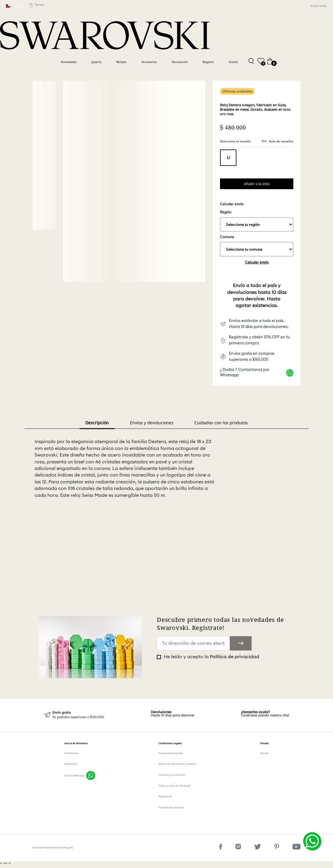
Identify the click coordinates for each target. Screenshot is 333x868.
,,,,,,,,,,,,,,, (257, 224)
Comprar (257, 184)
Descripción (97, 423)
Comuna (257, 245)
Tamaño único (228, 158)
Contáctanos (71, 753)
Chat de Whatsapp (75, 775)
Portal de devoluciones (172, 807)
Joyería (96, 62)
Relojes (121, 62)
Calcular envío (257, 262)
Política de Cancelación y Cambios (177, 764)
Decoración (180, 62)
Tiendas (37, 6)
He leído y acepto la (211, 657)
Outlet (233, 62)
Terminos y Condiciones (172, 775)
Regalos (208, 62)
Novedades (69, 62)
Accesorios (149, 62)
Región (257, 221)
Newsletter (71, 764)
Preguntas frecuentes (171, 753)
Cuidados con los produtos (221, 423)
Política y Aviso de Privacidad (175, 785)
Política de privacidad (234, 657)
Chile (14, 6)
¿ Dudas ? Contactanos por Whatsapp (245, 373)
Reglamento (165, 796)
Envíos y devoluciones (152, 423)
